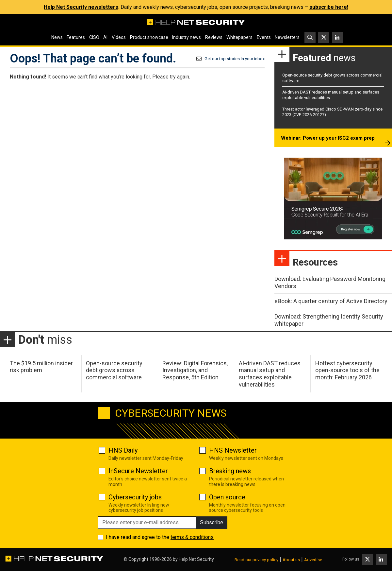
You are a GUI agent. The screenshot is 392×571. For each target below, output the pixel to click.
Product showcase (149, 37)
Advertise (313, 560)
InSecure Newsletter (138, 471)
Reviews (214, 37)
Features (76, 37)
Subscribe (212, 522)
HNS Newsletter (233, 450)
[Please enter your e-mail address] (147, 523)
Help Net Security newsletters (81, 7)
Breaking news (230, 471)
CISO (94, 37)
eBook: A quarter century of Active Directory (331, 301)
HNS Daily (123, 450)
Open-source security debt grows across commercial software (114, 370)
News (57, 37)
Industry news (187, 37)
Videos (119, 37)
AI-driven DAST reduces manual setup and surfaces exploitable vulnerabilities (270, 374)
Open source (227, 497)
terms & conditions (192, 537)
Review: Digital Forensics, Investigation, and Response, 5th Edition (195, 370)
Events (264, 37)
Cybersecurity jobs (135, 497)
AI (105, 37)
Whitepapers (239, 37)
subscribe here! (329, 7)
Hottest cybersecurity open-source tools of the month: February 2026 (347, 370)
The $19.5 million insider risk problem (41, 367)
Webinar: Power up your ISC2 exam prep (328, 138)
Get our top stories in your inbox (235, 59)
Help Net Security (196, 559)
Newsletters (287, 37)
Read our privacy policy (256, 560)
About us (291, 560)
